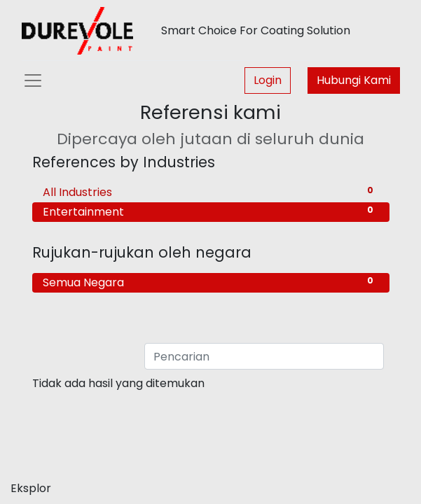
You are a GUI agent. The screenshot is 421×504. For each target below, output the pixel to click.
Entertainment (211, 212)
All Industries (211, 192)
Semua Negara (211, 282)
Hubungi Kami (354, 80)
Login (268, 80)
